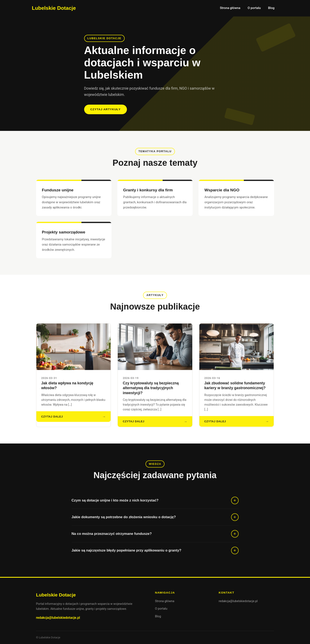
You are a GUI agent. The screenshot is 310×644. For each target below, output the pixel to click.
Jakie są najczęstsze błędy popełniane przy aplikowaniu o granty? (127, 554)
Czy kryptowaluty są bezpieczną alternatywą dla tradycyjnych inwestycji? (151, 392)
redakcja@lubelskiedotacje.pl (58, 618)
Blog (271, 8)
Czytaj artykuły (105, 109)
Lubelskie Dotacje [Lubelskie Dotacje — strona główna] (54, 8)
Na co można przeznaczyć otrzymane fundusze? (112, 537)
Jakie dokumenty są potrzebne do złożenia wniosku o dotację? (124, 521)
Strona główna (230, 8)
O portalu (254, 8)
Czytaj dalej (52, 420)
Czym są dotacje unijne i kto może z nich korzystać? (115, 504)
